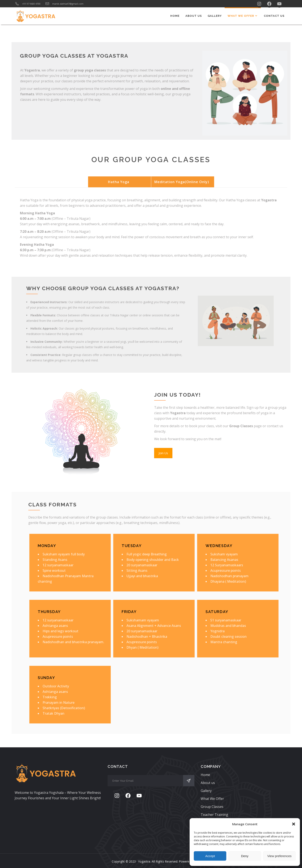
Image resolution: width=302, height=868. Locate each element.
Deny (245, 856)
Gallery (206, 791)
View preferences (280, 856)
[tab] (119, 182)
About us (208, 783)
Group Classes (212, 807)
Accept (210, 856)
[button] (294, 824)
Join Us (163, 453)
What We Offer (212, 799)
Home (205, 775)
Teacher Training (214, 815)
